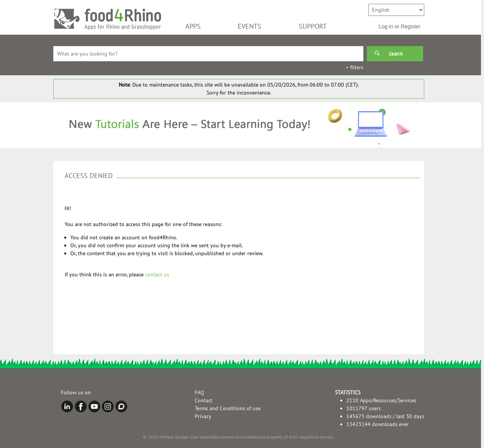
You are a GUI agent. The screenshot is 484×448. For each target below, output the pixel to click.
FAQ (199, 392)
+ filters (355, 67)
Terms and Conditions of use (228, 408)
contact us (157, 274)
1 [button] (379, 144)
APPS (193, 26)
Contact (204, 400)
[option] (239, 125)
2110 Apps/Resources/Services (381, 400)
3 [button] (402, 144)
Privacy (203, 416)
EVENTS (250, 26)
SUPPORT (313, 26)
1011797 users (364, 408)
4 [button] (413, 144)
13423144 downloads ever (378, 424)
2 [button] (390, 144)
